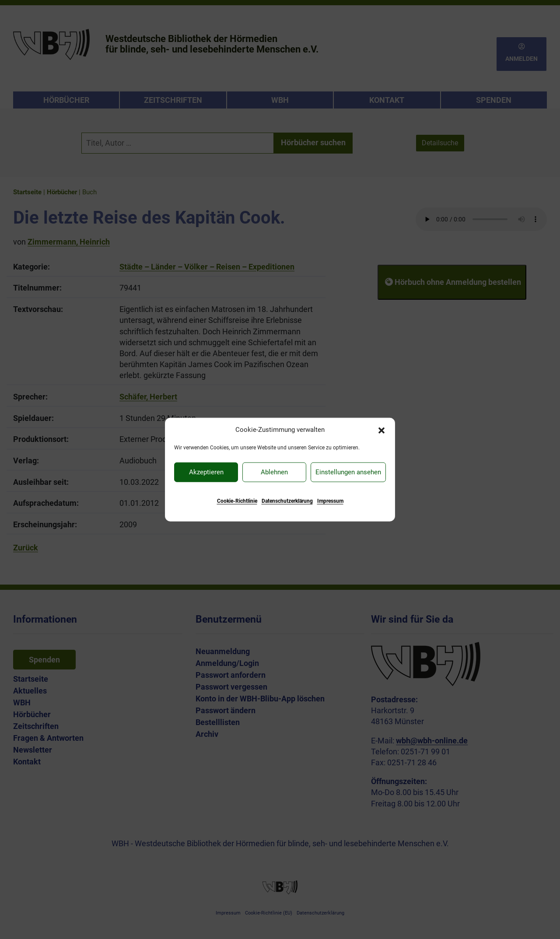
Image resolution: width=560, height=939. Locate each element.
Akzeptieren (206, 472)
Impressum (330, 501)
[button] (381, 430)
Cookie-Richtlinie (237, 501)
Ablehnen (274, 472)
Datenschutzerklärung (287, 501)
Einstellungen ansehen (348, 472)
